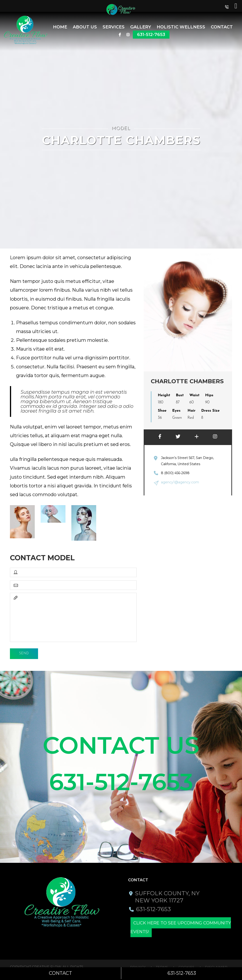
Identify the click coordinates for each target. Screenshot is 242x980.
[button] (227, 8)
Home (60, 27)
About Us (85, 27)
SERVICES (114, 27)
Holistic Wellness (181, 27)
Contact (222, 27)
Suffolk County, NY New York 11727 (167, 897)
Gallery (141, 27)
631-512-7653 (151, 35)
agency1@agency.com (180, 482)
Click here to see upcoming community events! (181, 928)
